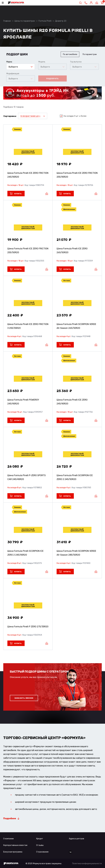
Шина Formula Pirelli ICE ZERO (72, 251)
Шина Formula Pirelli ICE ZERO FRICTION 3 (28, 326)
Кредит (40, 839)
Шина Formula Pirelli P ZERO (28, 627)
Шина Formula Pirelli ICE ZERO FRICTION (28, 175)
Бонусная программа (13, 852)
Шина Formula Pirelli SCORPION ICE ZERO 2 (75, 477)
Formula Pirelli (45, 21)
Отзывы (40, 845)
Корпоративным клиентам (15, 845)
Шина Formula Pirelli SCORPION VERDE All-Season (76, 326)
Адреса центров (76, 839)
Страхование (42, 852)
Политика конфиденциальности (87, 864)
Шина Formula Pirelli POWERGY (23, 402)
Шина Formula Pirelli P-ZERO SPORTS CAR (27, 477)
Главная (7, 21)
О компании (8, 839)
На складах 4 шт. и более (73, 116)
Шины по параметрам (25, 21)
